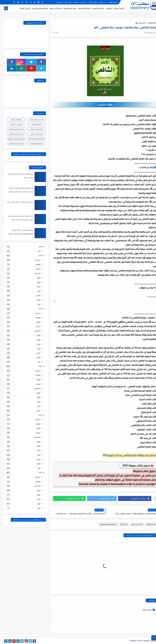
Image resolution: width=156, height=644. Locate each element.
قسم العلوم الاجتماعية (32, 139)
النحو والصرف (32, 124)
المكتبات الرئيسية (94, 8)
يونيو (34, 282)
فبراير (34, 300)
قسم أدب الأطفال (12, 124)
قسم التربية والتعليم (12, 134)
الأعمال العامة (21, 8)
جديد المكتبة (99, 2)
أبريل (35, 291)
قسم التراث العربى (32, 134)
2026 (36, 247)
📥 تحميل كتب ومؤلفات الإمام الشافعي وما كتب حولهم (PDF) (126, 455)
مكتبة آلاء (129, 641)
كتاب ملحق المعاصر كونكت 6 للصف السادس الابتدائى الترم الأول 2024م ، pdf (17, 192)
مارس (34, 295)
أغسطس (33, 273)
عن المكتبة (80, 2)
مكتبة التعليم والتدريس (36, 8)
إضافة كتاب (55, 2)
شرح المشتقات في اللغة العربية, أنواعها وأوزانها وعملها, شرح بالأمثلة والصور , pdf (17, 234)
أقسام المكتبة (115, 8)
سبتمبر (34, 269)
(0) (51, 33)
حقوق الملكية (89, 2)
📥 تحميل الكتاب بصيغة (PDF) (134, 466)
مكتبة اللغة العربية (66, 8)
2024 (36, 309)
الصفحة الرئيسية (109, 2)
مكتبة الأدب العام (52, 8)
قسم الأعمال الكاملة (12, 129)
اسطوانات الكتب (12, 119)
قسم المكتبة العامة (12, 144)
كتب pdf (120, 524)
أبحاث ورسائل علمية (32, 119)
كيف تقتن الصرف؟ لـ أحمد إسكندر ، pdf (16, 202)
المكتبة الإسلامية (80, 8)
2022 (36, 415)
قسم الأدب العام (32, 129)
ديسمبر (34, 260)
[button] (130, 498)
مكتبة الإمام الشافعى (104, 524)
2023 (36, 366)
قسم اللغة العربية (32, 144)
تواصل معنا (64, 2)
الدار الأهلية (148, 23)
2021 (36, 473)
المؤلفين (105, 8)
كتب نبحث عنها (136, 23)
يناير (35, 251)
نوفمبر (34, 264)
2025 (36, 255)
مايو (35, 287)
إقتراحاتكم (72, 2)
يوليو (34, 278)
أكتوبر (34, 322)
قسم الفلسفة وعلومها (12, 139)
